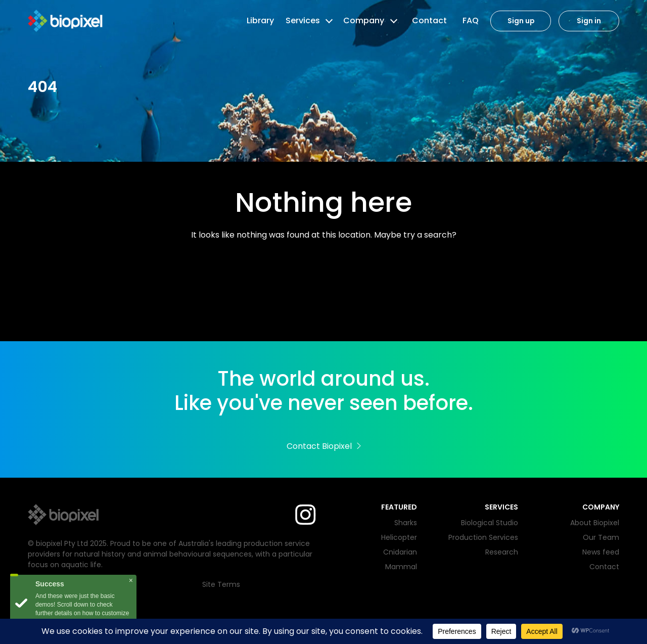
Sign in (589, 21)
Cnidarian (400, 552)
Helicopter (399, 537)
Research (502, 552)
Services (303, 20)
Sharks (406, 523)
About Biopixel (595, 523)
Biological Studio (490, 523)
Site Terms (221, 584)
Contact (429, 20)
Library (260, 20)
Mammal (401, 567)
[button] (328, 21)
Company (364, 20)
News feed (601, 552)
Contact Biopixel (324, 446)
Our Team (601, 537)
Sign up (521, 21)
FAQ (471, 20)
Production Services (483, 537)
